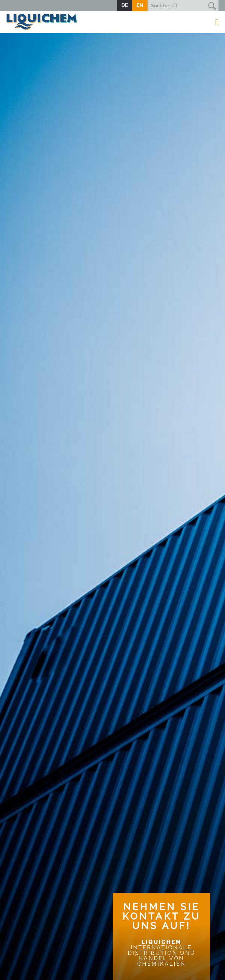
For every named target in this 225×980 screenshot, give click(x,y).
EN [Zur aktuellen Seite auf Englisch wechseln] (140, 5)
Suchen (212, 6)
